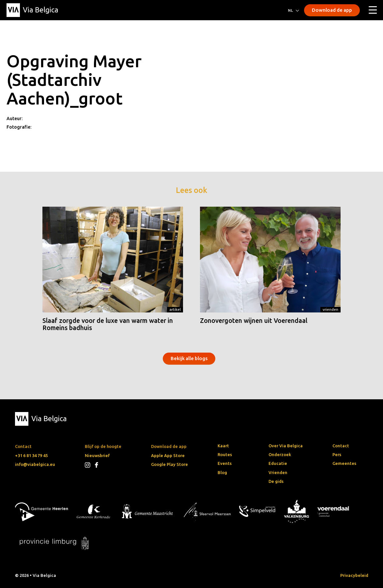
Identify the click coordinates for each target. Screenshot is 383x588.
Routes (225, 454)
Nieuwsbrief (97, 455)
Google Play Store (169, 464)
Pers (337, 454)
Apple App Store (168, 455)
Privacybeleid (354, 575)
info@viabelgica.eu (35, 464)
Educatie (278, 463)
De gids (276, 481)
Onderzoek (280, 454)
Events (225, 463)
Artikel (175, 309)
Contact (341, 446)
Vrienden (330, 309)
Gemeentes (344, 463)
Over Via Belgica (286, 446)
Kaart (223, 446)
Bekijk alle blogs (189, 358)
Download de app (332, 10)
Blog (222, 472)
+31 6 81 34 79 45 (31, 455)
